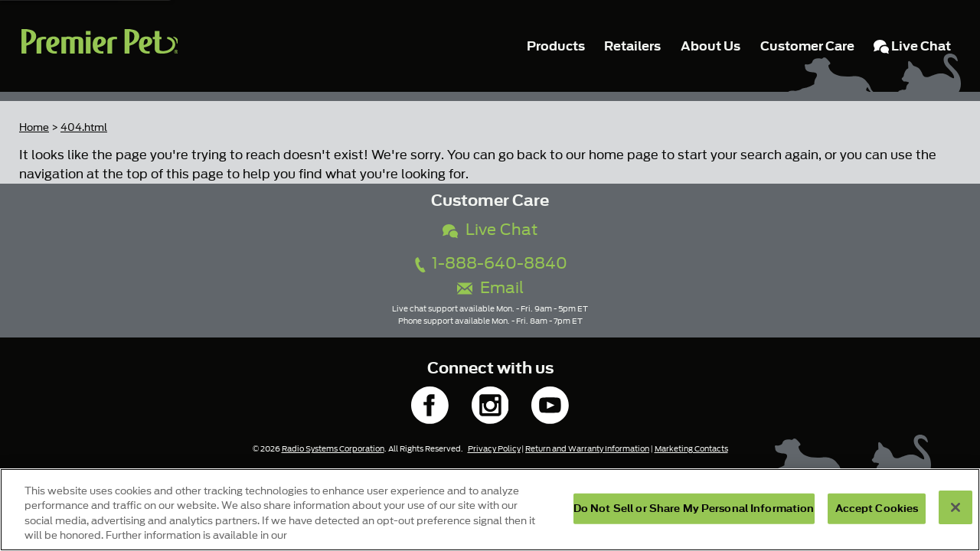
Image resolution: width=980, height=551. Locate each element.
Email (490, 288)
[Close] (955, 507)
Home (34, 127)
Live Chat (490, 230)
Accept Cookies (877, 509)
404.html (84, 127)
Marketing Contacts (691, 449)
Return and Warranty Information (587, 449)
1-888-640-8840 (490, 264)
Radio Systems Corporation (333, 449)
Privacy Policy (494, 449)
